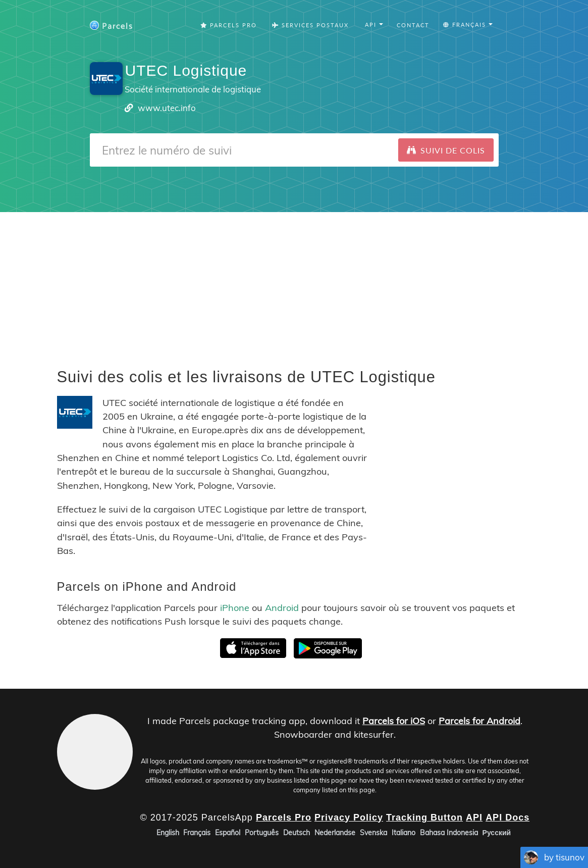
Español (228, 833)
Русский (497, 833)
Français (197, 833)
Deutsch (297, 833)
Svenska (373, 833)
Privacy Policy (349, 818)
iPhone (235, 608)
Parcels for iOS (394, 721)
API (474, 818)
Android (282, 608)
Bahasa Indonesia (449, 833)
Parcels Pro (229, 25)
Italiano (404, 833)
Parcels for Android (479, 721)
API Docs (507, 818)
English (168, 833)
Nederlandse (335, 833)
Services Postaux (310, 25)
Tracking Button (424, 818)
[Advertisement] (294, 283)
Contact (413, 25)
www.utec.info (167, 108)
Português (262, 833)
